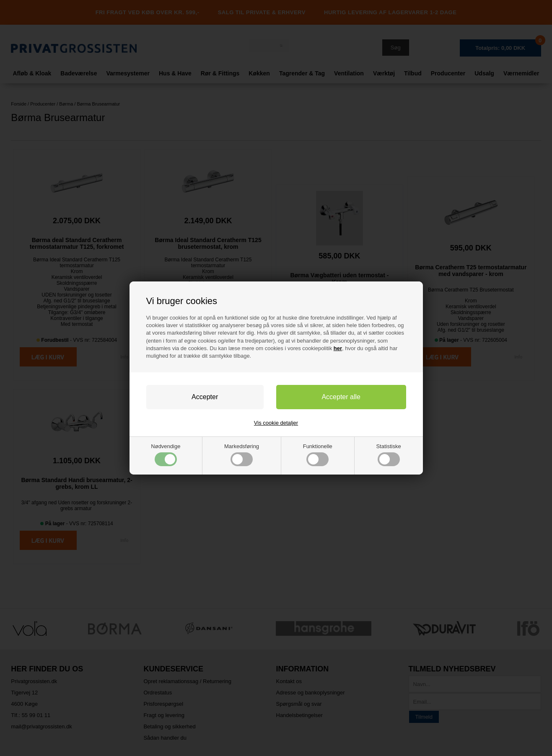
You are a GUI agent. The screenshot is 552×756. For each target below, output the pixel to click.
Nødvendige (166, 455)
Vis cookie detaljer (276, 423)
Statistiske (388, 455)
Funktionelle (318, 455)
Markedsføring (242, 455)
